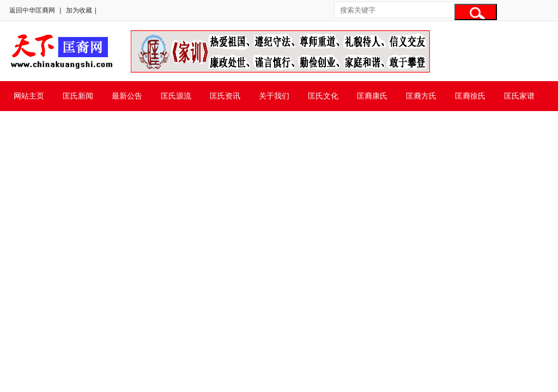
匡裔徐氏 (470, 96)
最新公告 (127, 96)
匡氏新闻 (78, 96)
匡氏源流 (176, 96)
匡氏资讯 (225, 96)
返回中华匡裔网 (32, 10)
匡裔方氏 (421, 96)
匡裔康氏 (372, 96)
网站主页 (29, 96)
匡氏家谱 (519, 96)
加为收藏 (79, 10)
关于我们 (274, 96)
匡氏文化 (323, 96)
